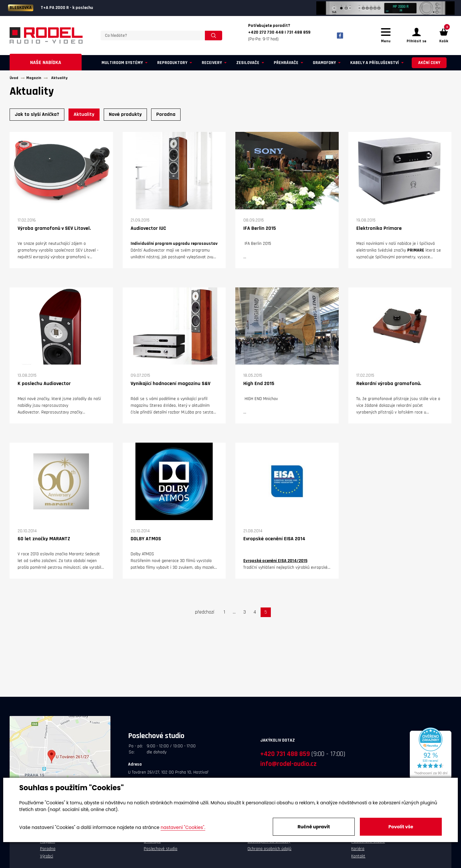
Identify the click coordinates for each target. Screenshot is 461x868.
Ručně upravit (314, 827)
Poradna (166, 116)
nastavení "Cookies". (183, 827)
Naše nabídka (46, 64)
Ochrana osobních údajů (269, 851)
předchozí (205, 614)
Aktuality (84, 116)
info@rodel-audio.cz (288, 766)
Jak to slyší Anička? (37, 116)
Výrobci (47, 858)
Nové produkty (125, 116)
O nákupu (152, 843)
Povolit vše (401, 827)
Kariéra (358, 851)
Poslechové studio (161, 851)
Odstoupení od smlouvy (269, 843)
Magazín (48, 843)
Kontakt (358, 858)
